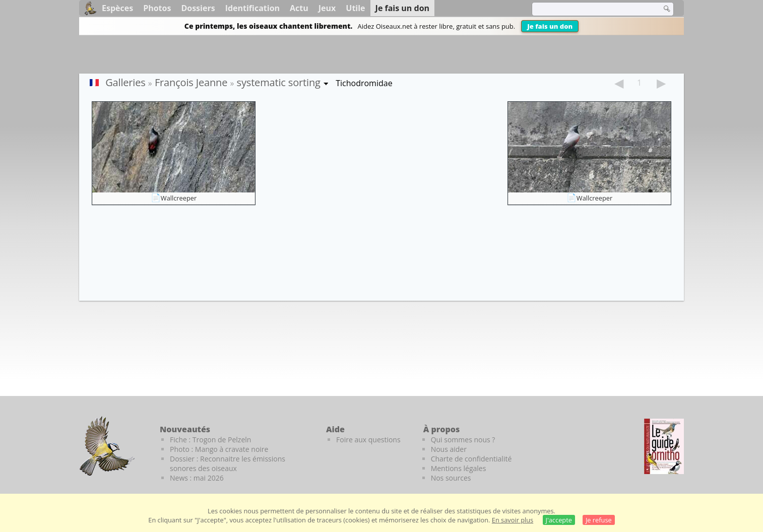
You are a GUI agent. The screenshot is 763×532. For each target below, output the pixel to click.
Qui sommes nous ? (463, 440)
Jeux (327, 8)
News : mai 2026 (197, 478)
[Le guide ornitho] (664, 446)
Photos (157, 8)
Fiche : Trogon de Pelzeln (210, 440)
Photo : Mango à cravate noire (219, 449)
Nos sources (451, 478)
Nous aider (449, 449)
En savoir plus (513, 520)
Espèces (117, 8)
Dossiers (198, 8)
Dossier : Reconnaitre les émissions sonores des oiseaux (228, 463)
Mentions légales (459, 468)
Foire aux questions (368, 440)
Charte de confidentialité (471, 459)
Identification (252, 8)
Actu (299, 8)
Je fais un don (550, 26)
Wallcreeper (179, 198)
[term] (590, 9)
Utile (355, 8)
